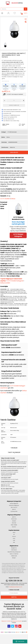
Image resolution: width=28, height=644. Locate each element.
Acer (14, 538)
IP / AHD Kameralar (12, 132)
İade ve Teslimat (14, 554)
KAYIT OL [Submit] (14, 597)
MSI (14, 542)
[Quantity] (14, 101)
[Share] (26, 22)
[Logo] (14, 3)
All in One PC (14, 507)
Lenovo (14, 536)
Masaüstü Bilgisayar (14, 505)
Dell (14, 540)
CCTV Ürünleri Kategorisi (18, 235)
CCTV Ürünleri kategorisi (15, 281)
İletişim (14, 558)
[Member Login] (8, 13)
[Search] (12, 9)
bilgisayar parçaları (17, 621)
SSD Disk (14, 523)
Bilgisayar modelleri (6, 621)
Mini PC (14, 509)
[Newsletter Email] (14, 593)
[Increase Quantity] (24, 101)
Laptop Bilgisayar (14, 503)
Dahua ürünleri (5, 283)
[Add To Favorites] (26, 19)
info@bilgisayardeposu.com (16, 587)
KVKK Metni (14, 550)
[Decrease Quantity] (4, 101)
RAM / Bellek (14, 525)
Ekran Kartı (14, 519)
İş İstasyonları (14, 511)
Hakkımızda (14, 556)
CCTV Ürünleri (5, 199)
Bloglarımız (14, 548)
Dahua (8, 137)
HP (14, 534)
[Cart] (23, 13)
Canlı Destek (20, 641)
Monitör (14, 527)
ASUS (14, 532)
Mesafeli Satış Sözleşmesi (14, 552)
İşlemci (14, 517)
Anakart (14, 521)
